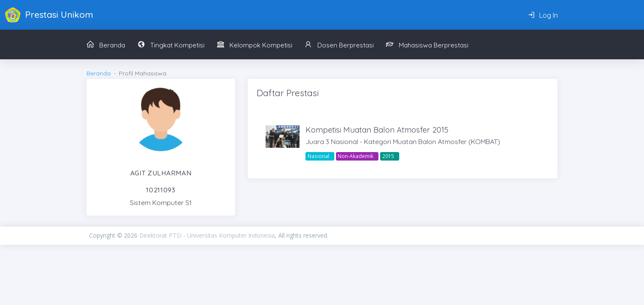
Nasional (318, 156)
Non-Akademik (356, 156)
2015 (388, 156)
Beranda (99, 73)
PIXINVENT (442, 235)
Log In (543, 15)
